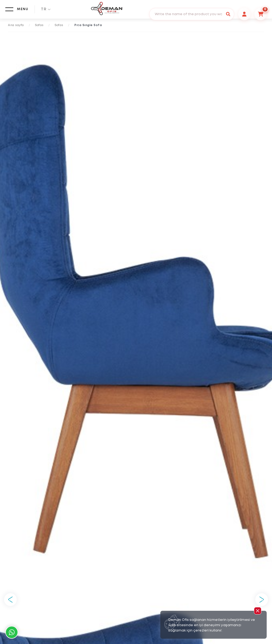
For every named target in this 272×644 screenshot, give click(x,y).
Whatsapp (12, 632)
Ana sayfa (16, 25)
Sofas (39, 25)
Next (262, 600)
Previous (10, 600)
